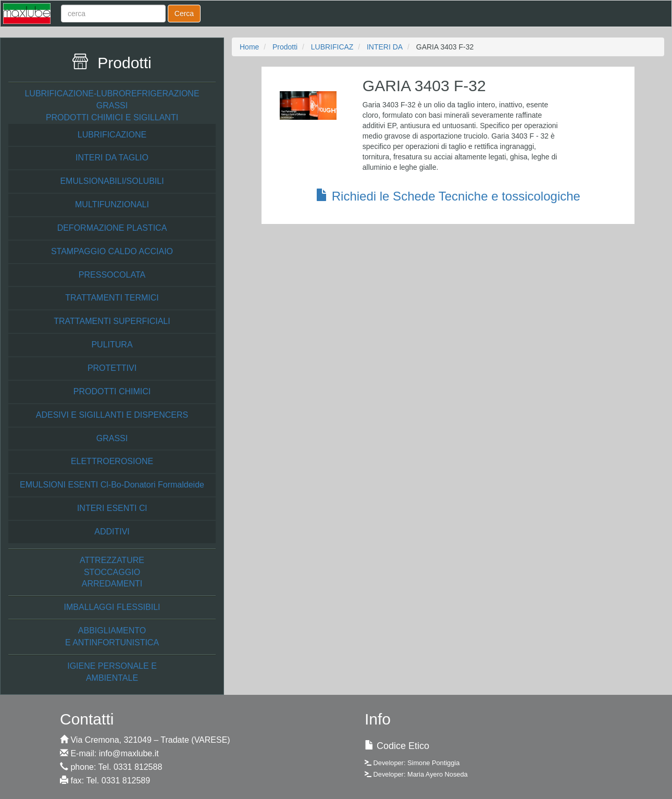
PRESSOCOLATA (112, 275)
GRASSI (112, 438)
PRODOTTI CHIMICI (112, 391)
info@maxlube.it (129, 753)
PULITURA (112, 345)
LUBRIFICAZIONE (112, 135)
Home (249, 47)
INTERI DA (385, 47)
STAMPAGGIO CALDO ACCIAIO (112, 251)
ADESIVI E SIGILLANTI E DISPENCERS (112, 415)
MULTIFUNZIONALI (112, 204)
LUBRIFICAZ (332, 47)
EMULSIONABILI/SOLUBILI (112, 181)
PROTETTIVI (112, 368)
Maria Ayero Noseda (438, 774)
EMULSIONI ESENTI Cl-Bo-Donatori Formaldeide (112, 485)
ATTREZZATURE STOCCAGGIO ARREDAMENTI (112, 572)
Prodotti (285, 47)
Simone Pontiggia (433, 763)
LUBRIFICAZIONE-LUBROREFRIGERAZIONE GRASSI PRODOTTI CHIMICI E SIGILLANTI (112, 105)
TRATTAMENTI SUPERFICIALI (112, 321)
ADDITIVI (112, 532)
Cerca (184, 14)
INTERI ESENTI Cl (112, 508)
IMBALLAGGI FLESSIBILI (112, 607)
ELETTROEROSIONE (112, 461)
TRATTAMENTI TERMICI (112, 298)
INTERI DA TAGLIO (112, 158)
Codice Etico (403, 746)
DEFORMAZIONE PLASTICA (112, 228)
